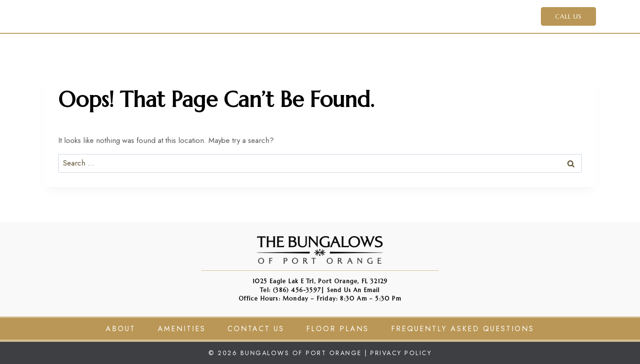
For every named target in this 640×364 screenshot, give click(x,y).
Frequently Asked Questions (463, 329)
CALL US (568, 16)
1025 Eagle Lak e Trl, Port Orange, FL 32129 (320, 281)
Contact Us (492, 16)
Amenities (349, 16)
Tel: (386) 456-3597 (290, 290)
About (121, 329)
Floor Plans (338, 329)
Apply (393, 16)
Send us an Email (354, 290)
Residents (436, 16)
